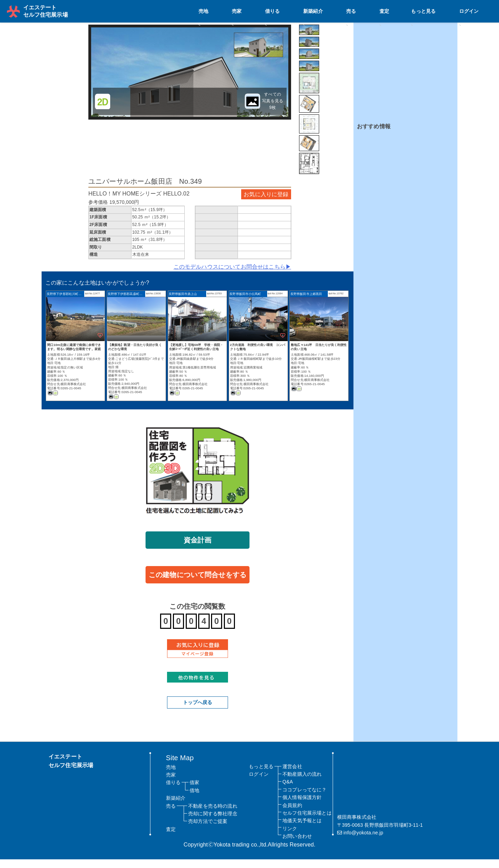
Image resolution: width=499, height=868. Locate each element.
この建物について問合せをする (198, 583)
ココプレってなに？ (304, 798)
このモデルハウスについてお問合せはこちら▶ (232, 275)
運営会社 (292, 775)
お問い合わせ (297, 845)
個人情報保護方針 (302, 806)
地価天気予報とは (302, 829)
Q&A (288, 790)
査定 (424, 11)
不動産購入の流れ (302, 783)
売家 (336, 11)
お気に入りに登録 (266, 203)
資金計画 (198, 548)
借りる (357, 11)
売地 (317, 11)
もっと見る (448, 11)
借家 (194, 791)
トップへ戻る (198, 711)
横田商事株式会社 (73, 393)
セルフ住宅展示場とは (307, 822)
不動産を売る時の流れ (213, 814)
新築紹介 (382, 11)
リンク (290, 837)
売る (406, 11)
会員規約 (292, 814)
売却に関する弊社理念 (213, 822)
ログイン (479, 11)
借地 (194, 799)
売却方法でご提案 (208, 830)
